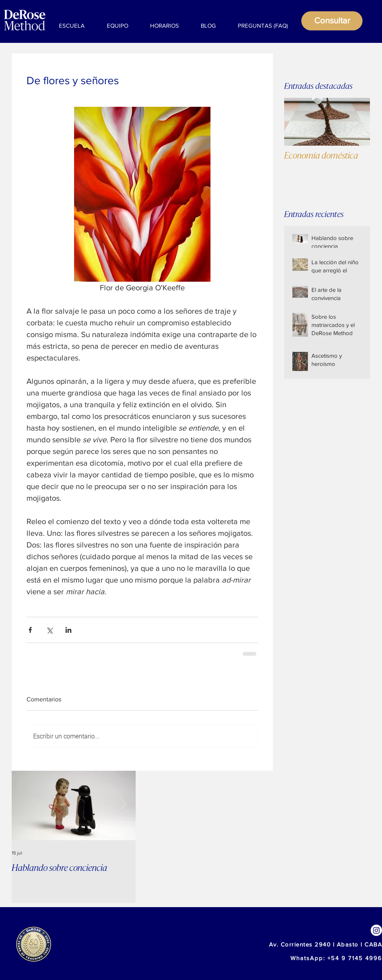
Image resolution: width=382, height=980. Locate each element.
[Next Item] (357, 122)
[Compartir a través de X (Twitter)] (49, 630)
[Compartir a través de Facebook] (30, 630)
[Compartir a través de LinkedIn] (68, 630)
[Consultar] (332, 21)
